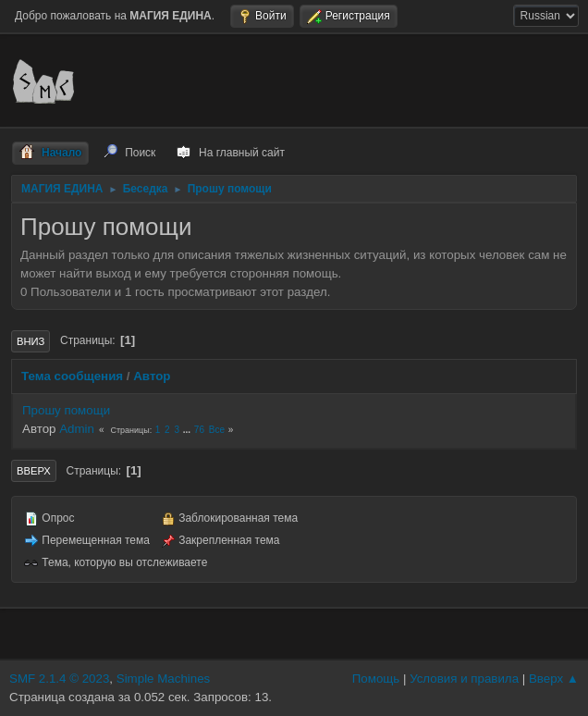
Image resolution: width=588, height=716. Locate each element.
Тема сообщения (72, 376)
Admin (77, 429)
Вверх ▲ (554, 679)
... (188, 430)
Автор (152, 376)
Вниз (31, 341)
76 (199, 430)
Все (217, 430)
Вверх (34, 471)
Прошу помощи (66, 410)
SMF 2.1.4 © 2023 (59, 679)
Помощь (376, 679)
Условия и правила (464, 679)
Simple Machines (163, 679)
